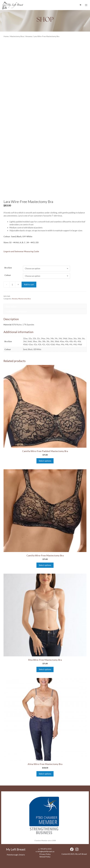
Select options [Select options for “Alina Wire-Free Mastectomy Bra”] (45, 774)
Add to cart (29, 284)
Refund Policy (45, 857)
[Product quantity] (12, 285)
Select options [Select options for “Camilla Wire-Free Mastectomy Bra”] (45, 565)
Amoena (29, 36)
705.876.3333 (46, 849)
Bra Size (8, 268)
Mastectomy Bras (17, 36)
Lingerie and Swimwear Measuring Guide (21, 251)
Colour (8, 275)
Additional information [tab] (16, 311)
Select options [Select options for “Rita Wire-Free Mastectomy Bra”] (45, 669)
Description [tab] (11, 306)
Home (6, 36)
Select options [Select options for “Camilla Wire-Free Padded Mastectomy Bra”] (45, 461)
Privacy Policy (45, 854)
